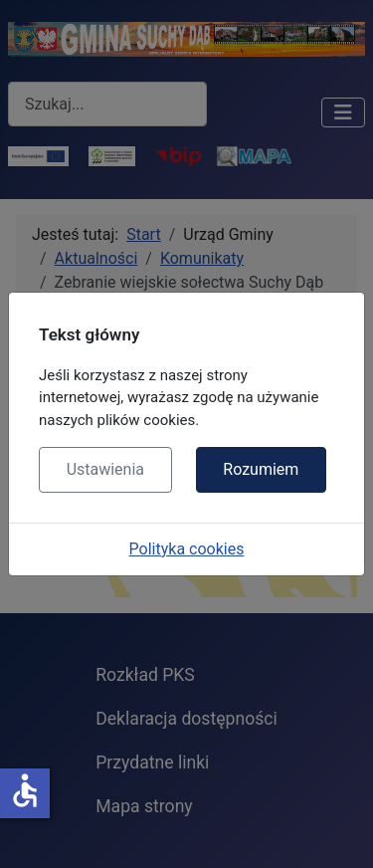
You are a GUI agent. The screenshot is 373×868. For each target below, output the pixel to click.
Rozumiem (261, 469)
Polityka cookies (187, 549)
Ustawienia (105, 469)
